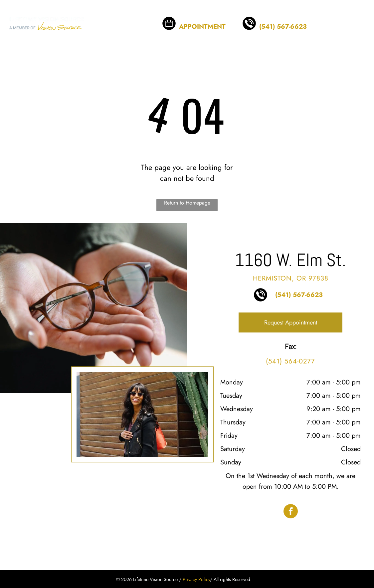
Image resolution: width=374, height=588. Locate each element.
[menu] (359, 19)
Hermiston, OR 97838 (291, 278)
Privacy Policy (196, 579)
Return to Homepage (187, 203)
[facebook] (291, 512)
